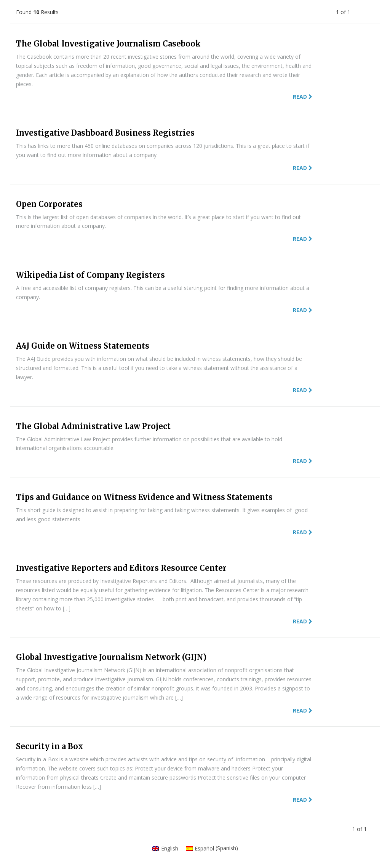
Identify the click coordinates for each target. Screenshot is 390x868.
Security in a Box (50, 746)
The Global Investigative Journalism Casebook (108, 44)
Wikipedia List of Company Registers (90, 275)
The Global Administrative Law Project (93, 426)
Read (303, 97)
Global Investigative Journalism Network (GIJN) (111, 657)
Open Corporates (49, 204)
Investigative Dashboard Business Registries (105, 133)
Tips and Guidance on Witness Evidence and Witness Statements (144, 497)
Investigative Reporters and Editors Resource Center (121, 568)
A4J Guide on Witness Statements (83, 346)
